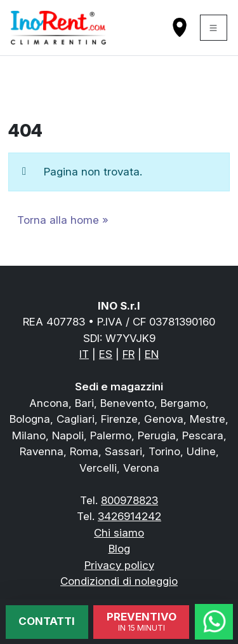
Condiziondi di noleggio (119, 581)
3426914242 (129, 516)
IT (84, 354)
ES (106, 354)
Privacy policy (119, 565)
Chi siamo (119, 533)
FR (129, 354)
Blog (119, 549)
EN (152, 354)
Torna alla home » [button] (63, 220)
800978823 (129, 500)
